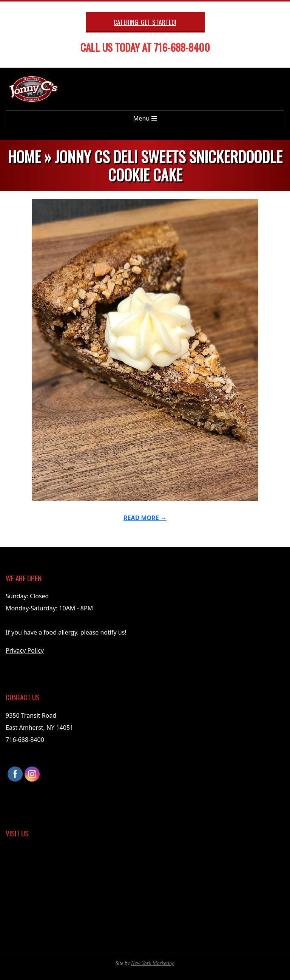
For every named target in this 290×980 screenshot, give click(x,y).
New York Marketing (153, 963)
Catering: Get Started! (145, 22)
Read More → (145, 518)
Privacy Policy (25, 650)
